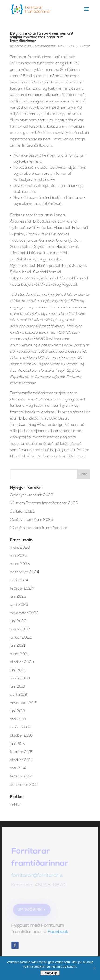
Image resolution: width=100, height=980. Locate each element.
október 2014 (21, 760)
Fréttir (85, 46)
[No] (94, 968)
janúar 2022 (21, 638)
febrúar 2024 (22, 589)
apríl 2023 (19, 605)
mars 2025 (20, 564)
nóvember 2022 (24, 613)
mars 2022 (20, 629)
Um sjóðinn (30, 911)
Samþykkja (50, 973)
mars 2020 (20, 678)
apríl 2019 (18, 695)
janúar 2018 (20, 728)
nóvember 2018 (24, 703)
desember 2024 (25, 572)
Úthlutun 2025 (23, 512)
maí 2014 (18, 768)
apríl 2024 (19, 580)
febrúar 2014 (21, 777)
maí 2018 (18, 719)
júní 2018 (18, 711)
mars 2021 (19, 654)
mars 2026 (20, 548)
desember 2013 (24, 785)
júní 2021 (18, 646)
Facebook (58, 932)
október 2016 (21, 736)
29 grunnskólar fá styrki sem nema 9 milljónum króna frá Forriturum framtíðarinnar (42, 37)
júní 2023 (18, 597)
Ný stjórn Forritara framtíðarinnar (39, 528)
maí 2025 (19, 556)
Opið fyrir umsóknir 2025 (32, 520)
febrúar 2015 (21, 752)
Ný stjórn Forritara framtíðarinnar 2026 (44, 503)
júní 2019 (18, 687)
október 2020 (22, 662)
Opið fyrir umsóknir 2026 (32, 495)
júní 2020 (18, 670)
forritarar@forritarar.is (37, 877)
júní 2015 (17, 744)
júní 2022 (18, 621)
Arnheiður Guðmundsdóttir (35, 46)
